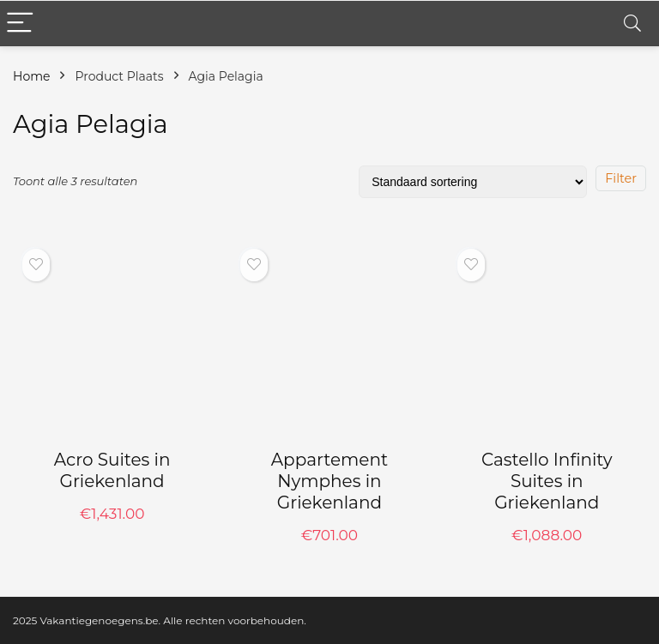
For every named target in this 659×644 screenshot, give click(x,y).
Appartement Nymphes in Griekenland (329, 481)
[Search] (632, 24)
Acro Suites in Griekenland (112, 470)
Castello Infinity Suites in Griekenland (547, 481)
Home (31, 76)
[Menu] (21, 24)
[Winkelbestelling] (473, 182)
